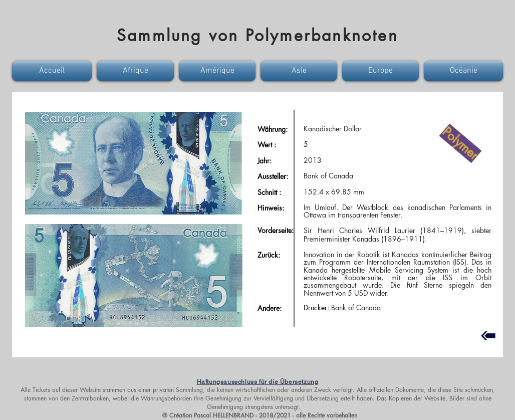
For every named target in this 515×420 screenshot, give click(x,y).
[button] (53, 71)
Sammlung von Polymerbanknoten (257, 35)
